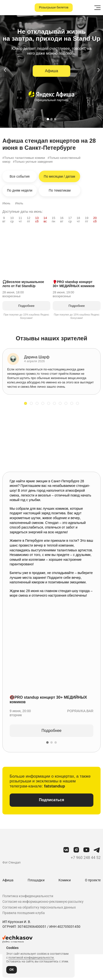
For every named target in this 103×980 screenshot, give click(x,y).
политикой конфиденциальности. (31, 958)
